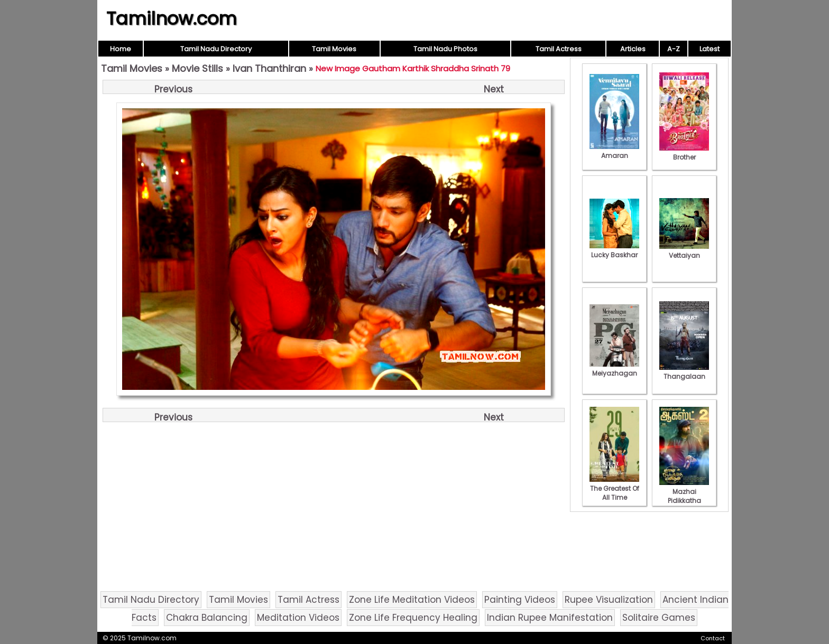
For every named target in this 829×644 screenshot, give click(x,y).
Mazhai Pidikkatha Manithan (684, 496)
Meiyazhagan (614, 369)
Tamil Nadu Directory (216, 49)
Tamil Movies (334, 49)
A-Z (674, 49)
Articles (633, 49)
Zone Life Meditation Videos (412, 600)
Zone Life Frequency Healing (413, 618)
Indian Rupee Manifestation (550, 618)
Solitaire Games (659, 618)
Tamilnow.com (172, 18)
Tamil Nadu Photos (445, 49)
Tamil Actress (559, 49)
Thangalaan (684, 372)
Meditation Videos (298, 618)
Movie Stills (197, 68)
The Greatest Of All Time (614, 488)
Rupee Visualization (609, 600)
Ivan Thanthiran (269, 68)
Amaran (614, 151)
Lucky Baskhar (614, 250)
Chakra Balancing (207, 618)
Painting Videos (520, 600)
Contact (713, 638)
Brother (684, 153)
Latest (710, 49)
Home (121, 49)
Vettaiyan (684, 251)
